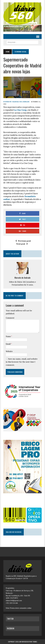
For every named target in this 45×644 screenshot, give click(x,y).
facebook (11, 628)
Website (9, 351)
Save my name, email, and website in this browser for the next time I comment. (22, 362)
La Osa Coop (20, 110)
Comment (10, 318)
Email (8, 344)
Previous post (23, 241)
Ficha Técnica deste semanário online (19, 608)
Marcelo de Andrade (21, 102)
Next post (22, 244)
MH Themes (34, 642)
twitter (10, 619)
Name (8, 336)
